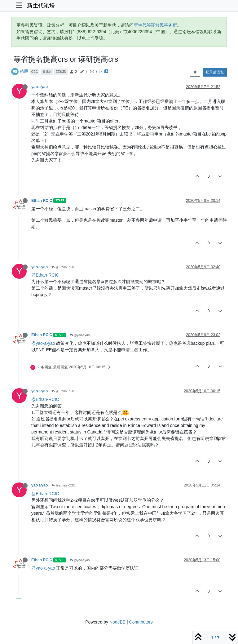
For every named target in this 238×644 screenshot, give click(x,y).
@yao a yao (80, 335)
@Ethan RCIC (63, 267)
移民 (24, 71)
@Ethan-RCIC (45, 275)
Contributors (141, 622)
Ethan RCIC (42, 201)
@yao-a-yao (43, 343)
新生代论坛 (41, 6)
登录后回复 (215, 72)
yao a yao (40, 87)
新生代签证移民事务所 (155, 25)
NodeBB (117, 622)
